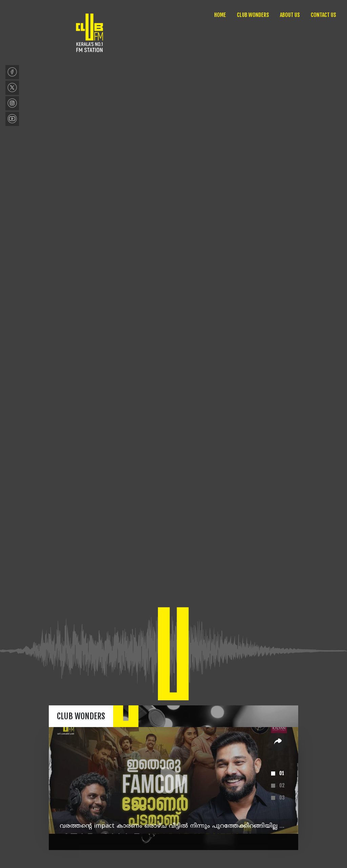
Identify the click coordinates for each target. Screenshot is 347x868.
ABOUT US (290, 15)
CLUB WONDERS (253, 15)
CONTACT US (323, 15)
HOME (220, 15)
